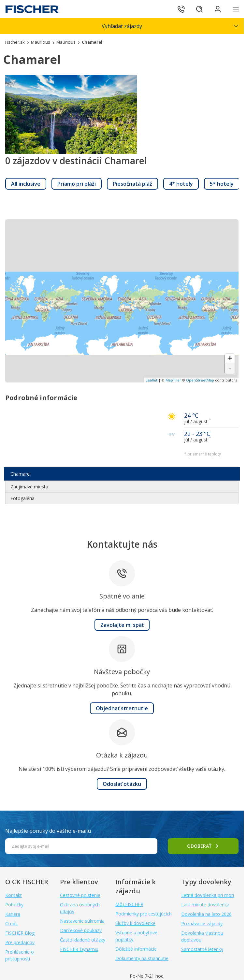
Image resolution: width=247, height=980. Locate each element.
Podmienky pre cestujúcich (144, 914)
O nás (11, 923)
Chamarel (21, 474)
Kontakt (14, 895)
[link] (26, 184)
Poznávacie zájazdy (202, 923)
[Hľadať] (199, 9)
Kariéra (13, 914)
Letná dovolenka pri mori (208, 895)
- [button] (230, 369)
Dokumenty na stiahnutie (142, 958)
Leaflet (152, 380)
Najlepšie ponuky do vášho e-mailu (48, 831)
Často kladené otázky (83, 940)
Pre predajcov (20, 942)
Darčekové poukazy (81, 930)
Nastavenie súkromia (82, 921)
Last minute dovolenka (205, 905)
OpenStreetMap (200, 380)
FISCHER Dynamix (79, 949)
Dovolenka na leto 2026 (206, 914)
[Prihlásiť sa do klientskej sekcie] (218, 9)
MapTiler (173, 380)
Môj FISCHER (129, 904)
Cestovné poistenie (80, 895)
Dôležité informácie (136, 949)
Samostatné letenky (202, 949)
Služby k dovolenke (135, 923)
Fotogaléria (22, 498)
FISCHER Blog (20, 933)
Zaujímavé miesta (29, 487)
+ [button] (230, 359)
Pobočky (14, 905)
